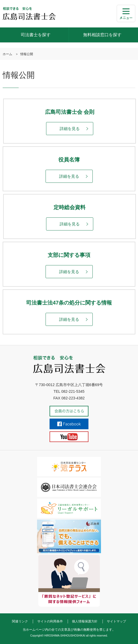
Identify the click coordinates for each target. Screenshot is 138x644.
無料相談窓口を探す (102, 35)
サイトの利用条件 (50, 621)
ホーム (7, 54)
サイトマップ (116, 621)
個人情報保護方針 (85, 621)
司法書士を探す (36, 35)
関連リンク (20, 621)
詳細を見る (70, 129)
